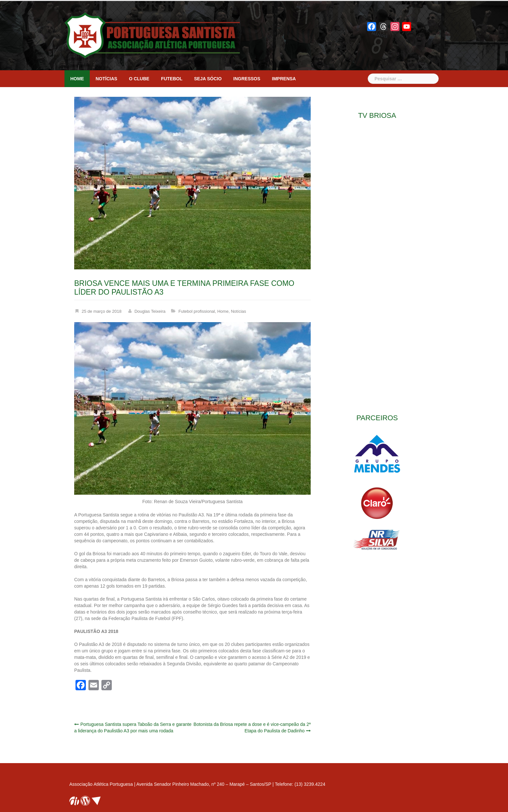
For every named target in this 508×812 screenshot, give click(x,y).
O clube (139, 79)
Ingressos (247, 79)
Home (77, 79)
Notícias (106, 79)
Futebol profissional (197, 311)
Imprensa (284, 79)
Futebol (172, 79)
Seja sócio (208, 79)
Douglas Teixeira (150, 311)
